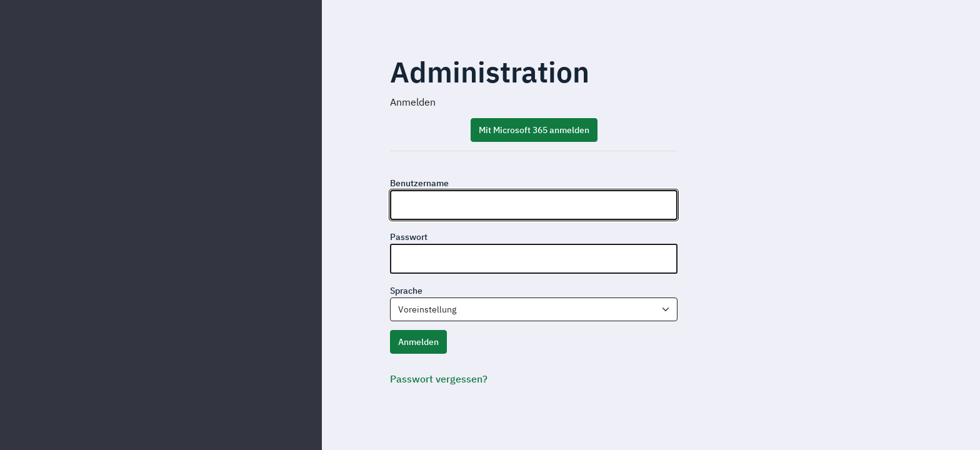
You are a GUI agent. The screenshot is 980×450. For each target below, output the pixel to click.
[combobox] (534, 309)
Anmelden (418, 342)
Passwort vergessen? (439, 379)
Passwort (409, 237)
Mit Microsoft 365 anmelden (534, 130)
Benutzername (419, 183)
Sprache (406, 291)
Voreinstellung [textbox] (427, 309)
